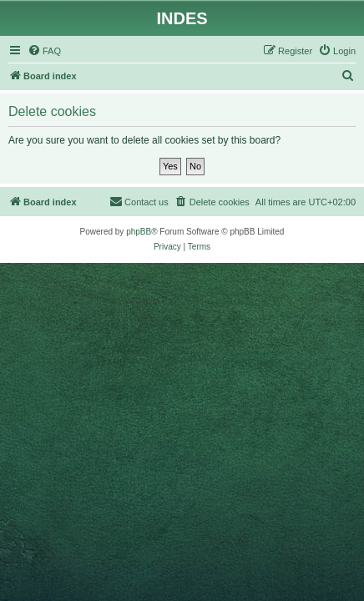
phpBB (139, 232)
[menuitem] (44, 51)
